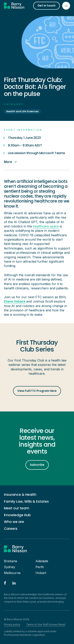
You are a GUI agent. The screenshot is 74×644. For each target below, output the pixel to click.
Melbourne (12, 573)
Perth (40, 567)
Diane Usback (15, 301)
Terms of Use (34, 624)
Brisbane (11, 561)
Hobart (41, 573)
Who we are (14, 522)
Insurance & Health (20, 495)
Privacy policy (12, 624)
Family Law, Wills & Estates (26, 502)
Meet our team (17, 508)
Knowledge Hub (17, 515)
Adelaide (42, 561)
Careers (11, 529)
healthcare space (46, 226)
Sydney (10, 567)
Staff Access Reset (54, 624)
